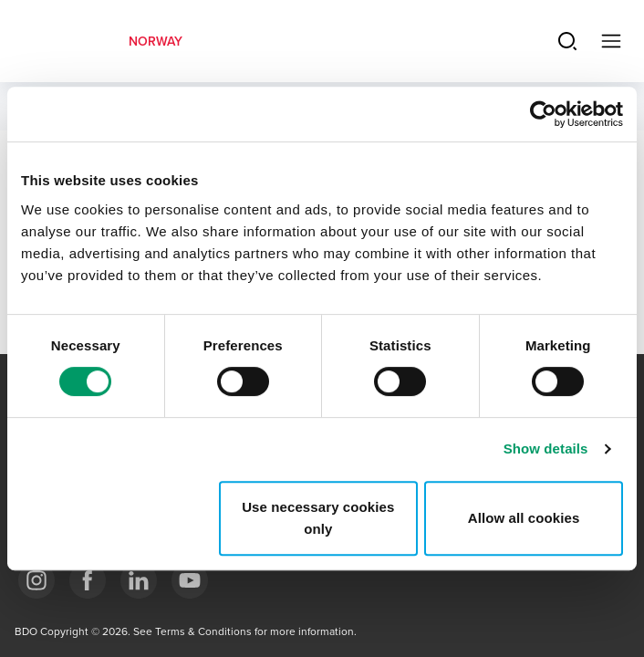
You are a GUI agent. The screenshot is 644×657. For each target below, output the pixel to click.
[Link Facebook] (88, 580)
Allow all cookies (524, 518)
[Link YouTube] (190, 580)
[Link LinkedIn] (139, 580)
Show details (546, 448)
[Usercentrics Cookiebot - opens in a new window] (543, 114)
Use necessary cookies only (318, 518)
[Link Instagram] (36, 580)
